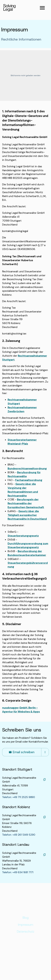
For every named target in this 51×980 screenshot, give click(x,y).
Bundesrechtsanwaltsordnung (27, 469)
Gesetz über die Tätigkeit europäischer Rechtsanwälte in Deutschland (27, 515)
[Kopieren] (44, 780)
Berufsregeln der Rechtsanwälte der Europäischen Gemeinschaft (26, 503)
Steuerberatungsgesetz (23, 536)
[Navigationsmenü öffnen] (42, 8)
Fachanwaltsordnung (29, 480)
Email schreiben (22, 752)
